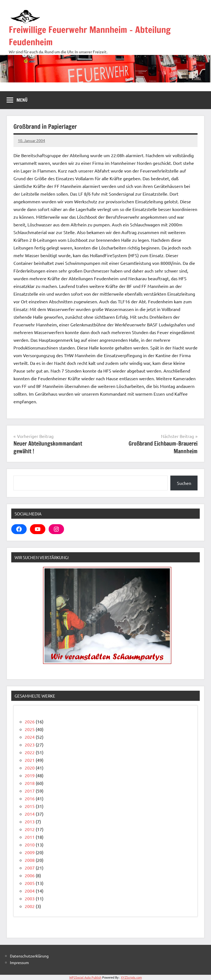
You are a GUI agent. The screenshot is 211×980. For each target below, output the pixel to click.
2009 (30, 852)
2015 (30, 806)
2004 (30, 891)
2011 (30, 837)
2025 (30, 729)
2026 (30, 721)
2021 (30, 760)
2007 (30, 868)
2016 (30, 798)
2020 (30, 768)
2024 (30, 737)
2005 (30, 883)
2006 (30, 875)
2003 (30, 898)
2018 (30, 783)
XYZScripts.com (131, 977)
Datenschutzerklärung (29, 956)
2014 (30, 814)
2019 (30, 775)
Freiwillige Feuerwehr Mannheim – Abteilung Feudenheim (90, 36)
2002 (30, 906)
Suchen (184, 483)
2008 (30, 860)
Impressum (19, 962)
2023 (30, 745)
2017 (30, 791)
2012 (30, 829)
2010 (30, 845)
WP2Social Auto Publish (85, 977)
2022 (30, 752)
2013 (30, 821)
